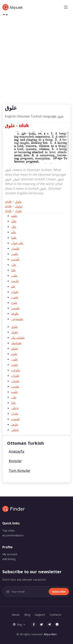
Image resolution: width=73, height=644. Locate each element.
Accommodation (13, 535)
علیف (15, 424)
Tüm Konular (20, 470)
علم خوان (17, 243)
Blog (27, 615)
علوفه (15, 313)
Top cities (8, 530)
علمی (15, 254)
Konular (15, 461)
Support (40, 615)
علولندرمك (18, 338)
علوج (14, 303)
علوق (18, 202)
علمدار (15, 248)
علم (14, 232)
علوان (15, 292)
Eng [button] (17, 625)
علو (13, 286)
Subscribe (59, 592)
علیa (15, 408)
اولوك (19, 206)
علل (14, 227)
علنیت (15, 281)
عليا (14, 403)
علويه (15, 392)
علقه (14, 216)
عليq (15, 430)
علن (14, 265)
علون (15, 359)
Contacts (55, 615)
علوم (14, 354)
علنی (14, 275)
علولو (15, 348)
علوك (18, 211)
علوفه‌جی (17, 319)
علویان (15, 376)
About (16, 615)
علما (14, 237)
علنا (14, 270)
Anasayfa (16, 451)
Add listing (9, 559)
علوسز (15, 308)
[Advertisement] (36, 66)
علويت (15, 386)
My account (10, 554)
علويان (15, 381)
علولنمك (16, 343)
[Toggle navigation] (66, 7)
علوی (15, 365)
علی (14, 397)
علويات (16, 370)
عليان (15, 414)
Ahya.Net (50, 634)
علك (14, 221)
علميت (15, 259)
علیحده (16, 419)
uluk (8, 202)
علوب (15, 297)
